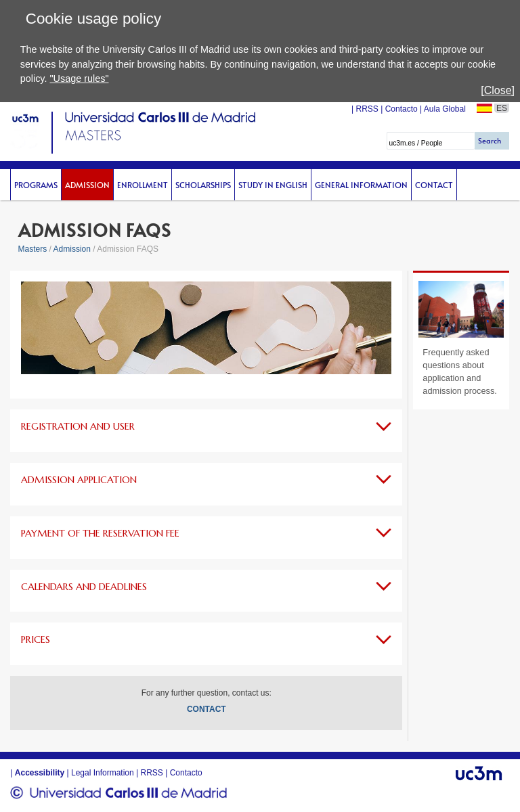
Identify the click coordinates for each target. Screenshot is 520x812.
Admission (87, 185)
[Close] (498, 90)
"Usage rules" (79, 78)
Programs (36, 185)
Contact (434, 185)
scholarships (203, 185)
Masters (33, 249)
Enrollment (143, 185)
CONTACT (207, 709)
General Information (361, 185)
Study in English (273, 185)
